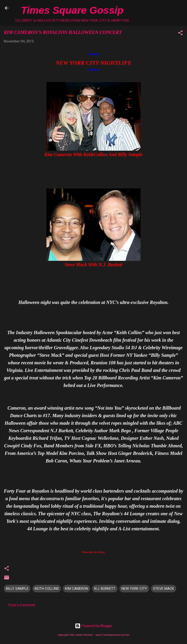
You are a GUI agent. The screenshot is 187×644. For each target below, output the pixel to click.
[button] (180, 34)
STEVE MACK (164, 589)
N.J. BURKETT (105, 589)
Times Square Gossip (72, 10)
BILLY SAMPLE (17, 589)
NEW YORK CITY (134, 589)
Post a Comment (22, 605)
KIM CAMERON (77, 589)
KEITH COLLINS (47, 589)
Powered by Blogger (94, 626)
